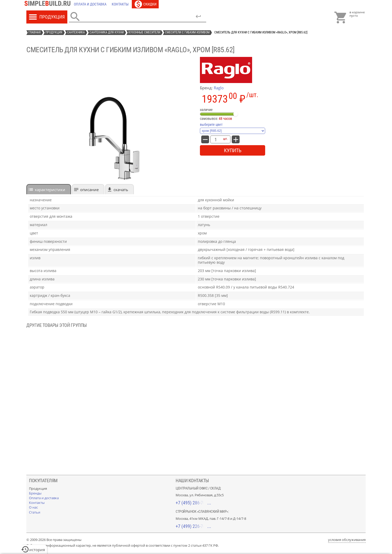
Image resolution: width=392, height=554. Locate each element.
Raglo (219, 88)
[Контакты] (120, 4)
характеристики (50, 190)
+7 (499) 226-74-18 (193, 526)
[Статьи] (35, 512)
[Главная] (49, 4)
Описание (89, 190)
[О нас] (33, 507)
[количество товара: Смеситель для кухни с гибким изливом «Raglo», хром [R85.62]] (216, 139)
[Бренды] (35, 493)
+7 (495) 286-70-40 (193, 503)
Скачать (121, 190)
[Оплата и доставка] (90, 4)
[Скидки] (145, 4)
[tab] (49, 189)
